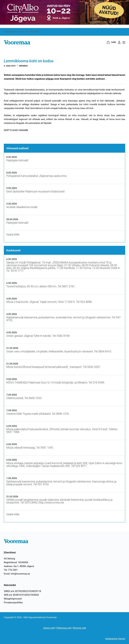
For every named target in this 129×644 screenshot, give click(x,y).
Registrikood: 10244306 (16, 562)
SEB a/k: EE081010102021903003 (21, 595)
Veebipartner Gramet (114, 639)
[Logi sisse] (119, 42)
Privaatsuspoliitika (13, 603)
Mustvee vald (80, 628)
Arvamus (23, 66)
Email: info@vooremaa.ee (17, 574)
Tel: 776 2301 (11, 570)
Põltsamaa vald (64, 628)
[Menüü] (124, 42)
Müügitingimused (13, 599)
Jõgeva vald (48, 628)
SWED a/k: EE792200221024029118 (22, 591)
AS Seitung (9, 559)
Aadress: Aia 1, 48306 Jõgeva (19, 566)
